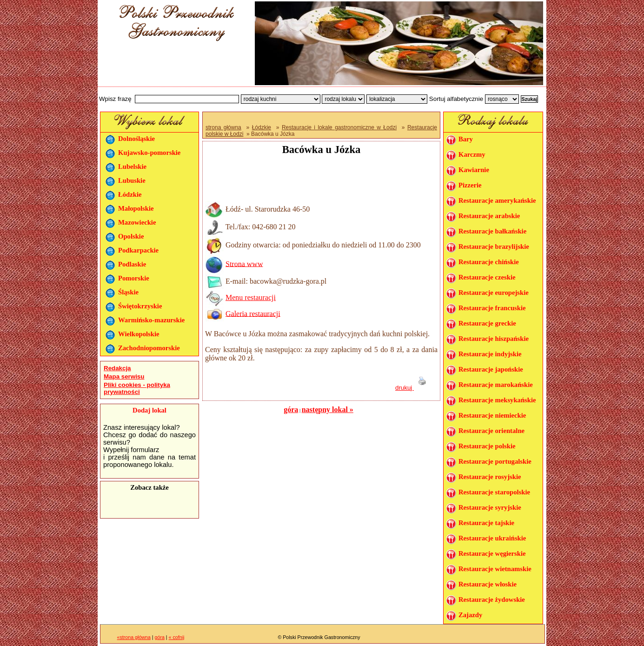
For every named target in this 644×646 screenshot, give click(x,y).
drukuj (413, 388)
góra (291, 410)
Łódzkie (262, 127)
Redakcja (117, 368)
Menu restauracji (251, 297)
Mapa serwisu (124, 376)
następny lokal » (328, 410)
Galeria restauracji (253, 313)
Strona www (244, 263)
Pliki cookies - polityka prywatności (137, 388)
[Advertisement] (173, 67)
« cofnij (177, 637)
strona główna (223, 127)
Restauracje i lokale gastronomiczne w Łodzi (339, 127)
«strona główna (134, 637)
